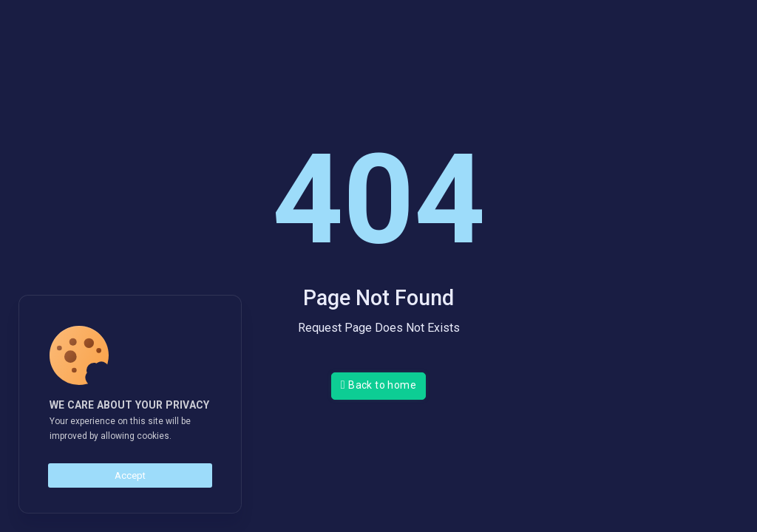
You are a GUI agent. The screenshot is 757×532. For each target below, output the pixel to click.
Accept (130, 475)
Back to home (378, 385)
